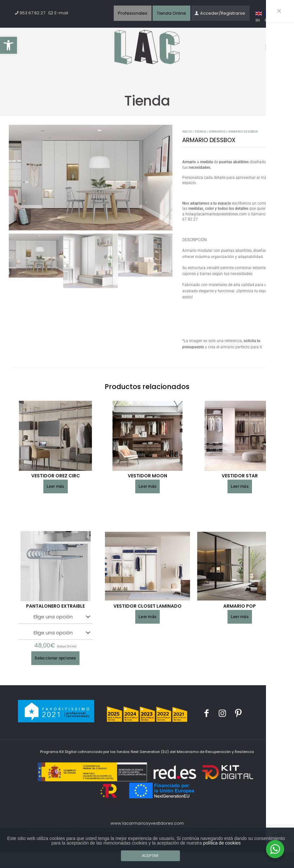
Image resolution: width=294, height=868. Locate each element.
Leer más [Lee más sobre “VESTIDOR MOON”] (147, 486)
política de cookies (222, 843)
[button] (8, 45)
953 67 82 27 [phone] (32, 13)
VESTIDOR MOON (147, 476)
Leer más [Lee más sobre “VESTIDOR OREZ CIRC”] (56, 486)
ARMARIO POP (240, 606)
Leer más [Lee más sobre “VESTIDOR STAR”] (240, 486)
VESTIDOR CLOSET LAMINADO (147, 606)
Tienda (200, 131)
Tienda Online (171, 13)
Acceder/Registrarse (220, 13)
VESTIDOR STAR (240, 476)
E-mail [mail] (61, 13)
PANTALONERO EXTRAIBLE (55, 606)
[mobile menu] (269, 47)
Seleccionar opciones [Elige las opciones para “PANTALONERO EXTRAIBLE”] (55, 658)
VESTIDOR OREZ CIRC (56, 476)
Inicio (187, 131)
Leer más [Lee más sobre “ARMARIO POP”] (240, 617)
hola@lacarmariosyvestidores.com (216, 214)
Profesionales (133, 13)
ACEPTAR (150, 856)
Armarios (217, 131)
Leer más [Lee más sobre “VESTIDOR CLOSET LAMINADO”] (147, 617)
